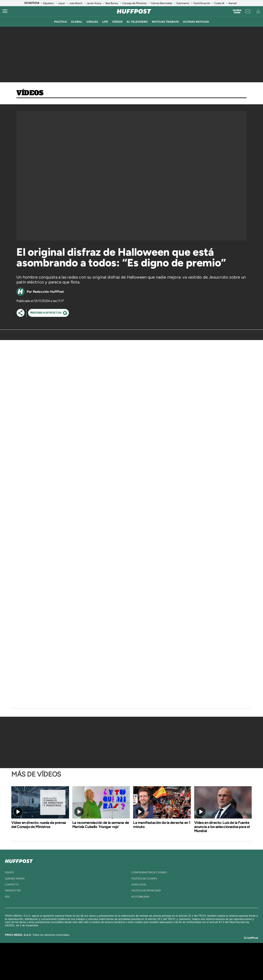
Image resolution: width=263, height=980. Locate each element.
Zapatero (48, 3)
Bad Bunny (112, 3)
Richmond (82, 968)
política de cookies (144, 879)
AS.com (176, 955)
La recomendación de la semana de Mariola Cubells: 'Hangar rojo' (101, 825)
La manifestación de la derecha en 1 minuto (162, 825)
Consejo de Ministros (134, 3)
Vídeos (30, 93)
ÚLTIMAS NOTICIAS (196, 22)
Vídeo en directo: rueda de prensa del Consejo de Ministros (39, 825)
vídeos (117, 22)
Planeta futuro (186, 961)
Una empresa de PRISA (48, 959)
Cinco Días (140, 961)
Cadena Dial (156, 961)
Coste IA (219, 3)
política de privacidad (146, 891)
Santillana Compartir (145, 955)
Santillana (123, 955)
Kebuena (201, 961)
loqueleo (175, 968)
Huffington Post (90, 961)
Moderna (102, 968)
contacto (12, 885)
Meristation (195, 968)
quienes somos (15, 879)
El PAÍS (85, 955)
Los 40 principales (104, 955)
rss (7, 897)
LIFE (105, 22)
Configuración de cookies (149, 872)
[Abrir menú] (5, 11)
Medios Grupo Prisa (48, 968)
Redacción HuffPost (48, 292)
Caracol (205, 955)
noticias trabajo (165, 22)
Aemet (233, 3)
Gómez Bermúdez (161, 3)
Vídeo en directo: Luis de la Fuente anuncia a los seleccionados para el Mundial (222, 827)
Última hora (237, 12)
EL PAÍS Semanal (171, 961)
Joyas (61, 3)
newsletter (13, 891)
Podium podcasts (122, 968)
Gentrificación (202, 3)
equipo (9, 872)
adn (190, 955)
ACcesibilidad (140, 897)
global (77, 22)
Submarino (183, 3)
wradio (125, 961)
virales (92, 22)
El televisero (137, 22)
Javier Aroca (94, 3)
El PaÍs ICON (140, 968)
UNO (113, 961)
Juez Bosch (76, 3)
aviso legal (139, 885)
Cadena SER (163, 955)
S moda (157, 968)
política (61, 22)
